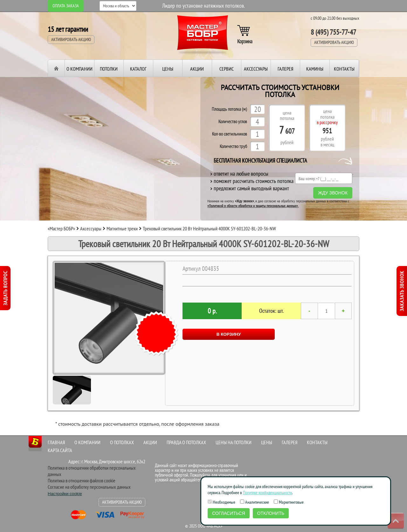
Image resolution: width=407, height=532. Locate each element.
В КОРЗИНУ (229, 334)
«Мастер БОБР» (61, 228)
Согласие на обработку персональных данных (89, 487)
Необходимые (221, 502)
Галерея (285, 69)
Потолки (109, 69)
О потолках (122, 442)
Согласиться (229, 513)
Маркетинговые (289, 502)
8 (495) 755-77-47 (333, 32)
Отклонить (271, 513)
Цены (168, 69)
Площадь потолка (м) (229, 109)
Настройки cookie (65, 494)
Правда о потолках (186, 442)
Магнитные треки (122, 228)
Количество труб (233, 147)
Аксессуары (256, 69)
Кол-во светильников (230, 134)
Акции (197, 69)
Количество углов (233, 122)
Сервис (227, 69)
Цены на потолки (234, 442)
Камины (315, 69)
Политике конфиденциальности (267, 493)
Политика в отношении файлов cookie (82, 480)
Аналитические (255, 502)
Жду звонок (333, 193)
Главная (56, 442)
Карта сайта (60, 450)
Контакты (344, 69)
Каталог (138, 69)
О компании (79, 69)
